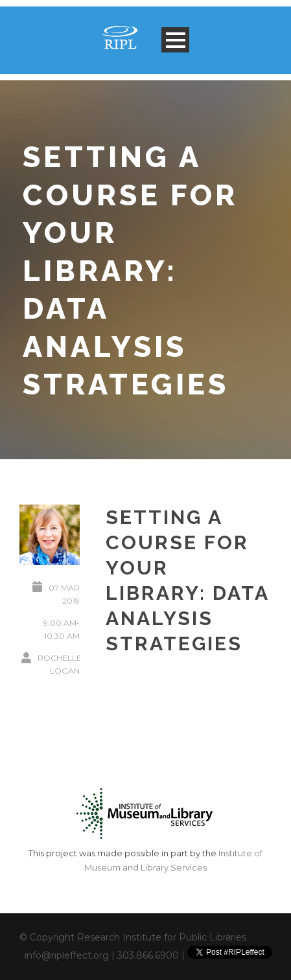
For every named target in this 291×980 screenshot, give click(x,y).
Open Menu (175, 40)
